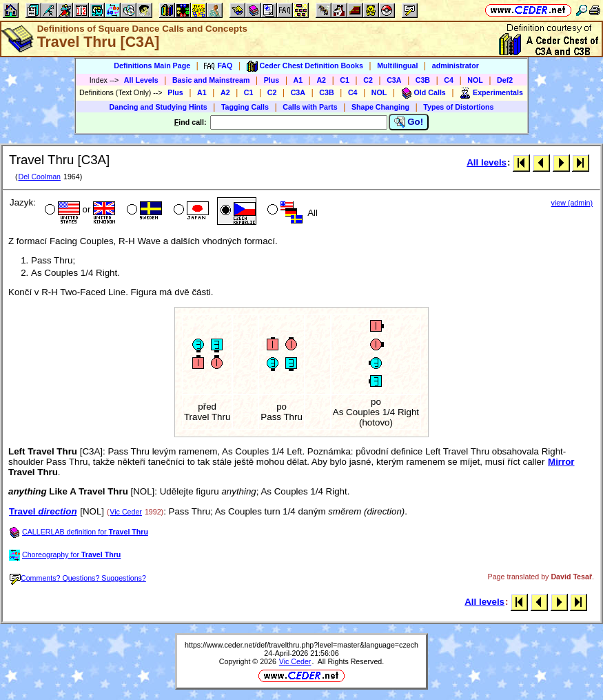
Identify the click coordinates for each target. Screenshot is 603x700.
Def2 (505, 80)
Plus (272, 80)
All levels (487, 162)
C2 (368, 80)
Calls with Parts (310, 107)
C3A (394, 80)
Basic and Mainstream (211, 80)
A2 (321, 80)
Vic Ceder (126, 512)
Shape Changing (380, 107)
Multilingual (397, 66)
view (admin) (572, 203)
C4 (449, 80)
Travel (43, 511)
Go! (409, 122)
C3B (423, 80)
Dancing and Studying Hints (159, 107)
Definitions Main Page (152, 66)
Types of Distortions (458, 107)
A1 (298, 80)
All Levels (141, 80)
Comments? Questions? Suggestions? (78, 578)
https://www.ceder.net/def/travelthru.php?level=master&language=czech (301, 645)
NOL (475, 80)
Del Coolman (39, 177)
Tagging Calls (245, 107)
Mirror (561, 462)
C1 (345, 80)
